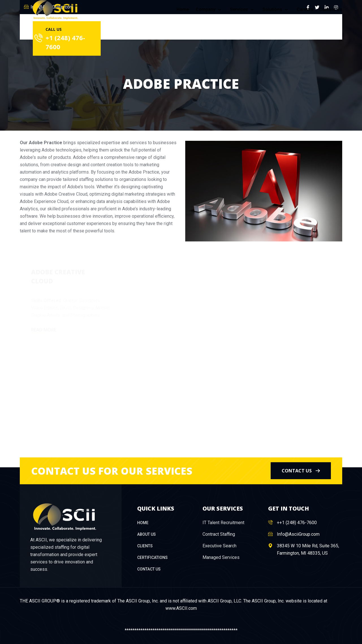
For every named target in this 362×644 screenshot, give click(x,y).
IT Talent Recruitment (223, 523)
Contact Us (331, 9)
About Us (146, 534)
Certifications (152, 557)
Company (209, 10)
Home (183, 9)
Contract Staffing (219, 534)
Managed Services (221, 557)
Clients (145, 546)
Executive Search (219, 546)
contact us (301, 471)
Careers (305, 9)
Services (243, 10)
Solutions (276, 10)
